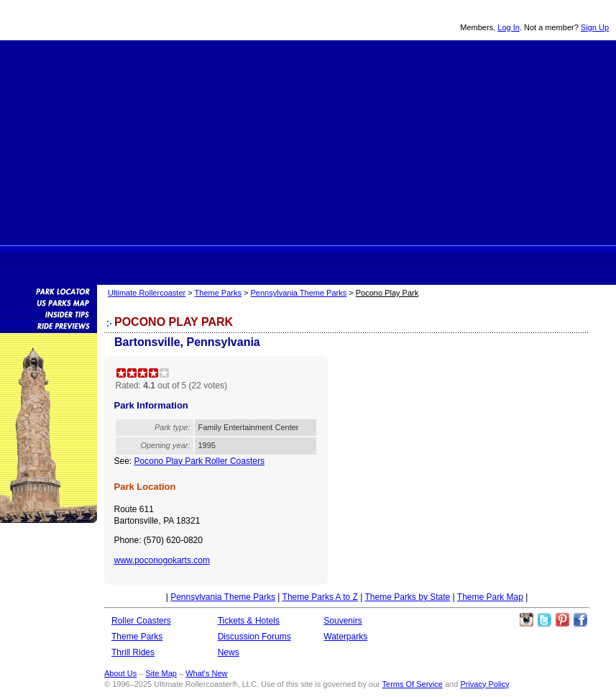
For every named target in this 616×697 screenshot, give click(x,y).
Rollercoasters (177, 255)
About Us (120, 673)
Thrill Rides (277, 255)
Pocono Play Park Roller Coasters (199, 461)
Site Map (161, 673)
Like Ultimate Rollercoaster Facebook (580, 620)
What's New (206, 673)
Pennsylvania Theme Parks (299, 293)
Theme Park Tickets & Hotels (327, 255)
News (433, 255)
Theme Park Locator (49, 291)
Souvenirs (482, 255)
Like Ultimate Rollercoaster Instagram (526, 620)
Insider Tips (49, 314)
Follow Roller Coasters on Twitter (544, 620)
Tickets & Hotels (249, 621)
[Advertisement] (308, 141)
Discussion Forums (381, 255)
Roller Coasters (141, 621)
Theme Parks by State (408, 597)
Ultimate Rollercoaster (101, 20)
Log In (509, 27)
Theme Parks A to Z (320, 597)
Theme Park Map (490, 597)
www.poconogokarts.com (162, 560)
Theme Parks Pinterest (562, 620)
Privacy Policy (484, 684)
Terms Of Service (413, 684)
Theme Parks (230, 255)
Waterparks (345, 637)
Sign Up (595, 27)
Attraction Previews (49, 325)
